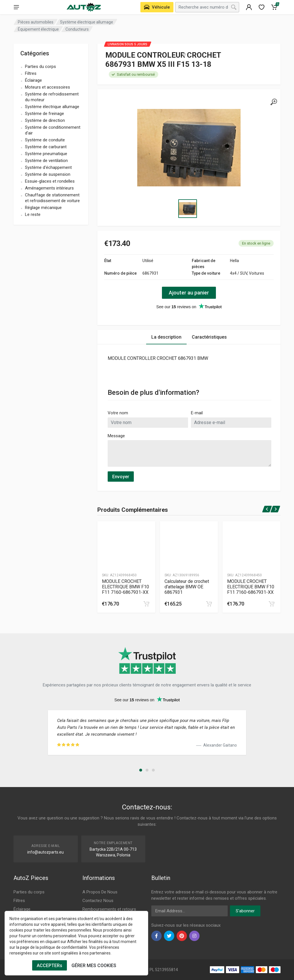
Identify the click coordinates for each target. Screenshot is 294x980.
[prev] (267, 509)
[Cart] (274, 7)
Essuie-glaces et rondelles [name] (50, 181)
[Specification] (189, 148)
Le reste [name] (33, 214)
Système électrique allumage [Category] (87, 22)
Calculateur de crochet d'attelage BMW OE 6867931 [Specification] (187, 587)
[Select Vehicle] (157, 7)
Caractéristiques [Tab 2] (209, 337)
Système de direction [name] (45, 120)
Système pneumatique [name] (46, 154)
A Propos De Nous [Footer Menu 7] (100, 892)
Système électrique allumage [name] (52, 107)
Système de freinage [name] (45, 114)
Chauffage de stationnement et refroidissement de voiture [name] (52, 198)
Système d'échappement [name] (48, 167)
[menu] (16, 7)
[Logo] (84, 7)
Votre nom (118, 413)
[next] (275, 509)
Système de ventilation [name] (46, 161)
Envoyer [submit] (121, 477)
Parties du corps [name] (40, 67)
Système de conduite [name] (45, 140)
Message (116, 436)
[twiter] (169, 936)
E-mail (197, 413)
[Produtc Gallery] (126, 545)
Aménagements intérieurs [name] (49, 188)
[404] (249, 7)
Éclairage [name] (33, 80)
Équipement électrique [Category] (38, 29)
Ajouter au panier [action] (189, 293)
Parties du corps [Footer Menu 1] (29, 892)
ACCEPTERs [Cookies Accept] (50, 966)
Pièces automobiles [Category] (36, 22)
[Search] (234, 7)
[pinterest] (182, 936)
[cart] (146, 604)
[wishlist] (262, 7)
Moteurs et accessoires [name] (48, 87)
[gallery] (274, 102)
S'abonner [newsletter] (245, 911)
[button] (141, 770)
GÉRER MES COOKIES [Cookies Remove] (94, 966)
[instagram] (194, 936)
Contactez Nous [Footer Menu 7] (98, 901)
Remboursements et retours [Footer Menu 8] (109, 909)
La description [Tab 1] (166, 337)
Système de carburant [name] (46, 147)
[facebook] (156, 936)
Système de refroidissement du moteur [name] (52, 97)
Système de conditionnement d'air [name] (53, 130)
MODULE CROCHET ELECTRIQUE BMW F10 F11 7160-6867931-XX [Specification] (125, 587)
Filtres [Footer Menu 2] (19, 901)
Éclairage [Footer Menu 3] (22, 909)
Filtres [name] (31, 73)
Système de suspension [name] (48, 174)
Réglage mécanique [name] (43, 208)
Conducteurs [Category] (77, 29)
